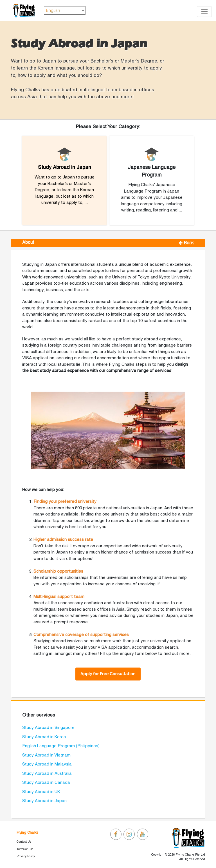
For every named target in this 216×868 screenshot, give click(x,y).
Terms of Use (25, 849)
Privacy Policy (26, 856)
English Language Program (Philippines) (61, 746)
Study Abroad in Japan (44, 801)
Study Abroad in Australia (47, 774)
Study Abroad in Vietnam (46, 755)
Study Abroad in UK (41, 792)
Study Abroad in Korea (44, 737)
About (28, 243)
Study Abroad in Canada (46, 783)
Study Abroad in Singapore (48, 728)
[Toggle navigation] (204, 12)
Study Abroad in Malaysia (47, 764)
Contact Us (24, 842)
